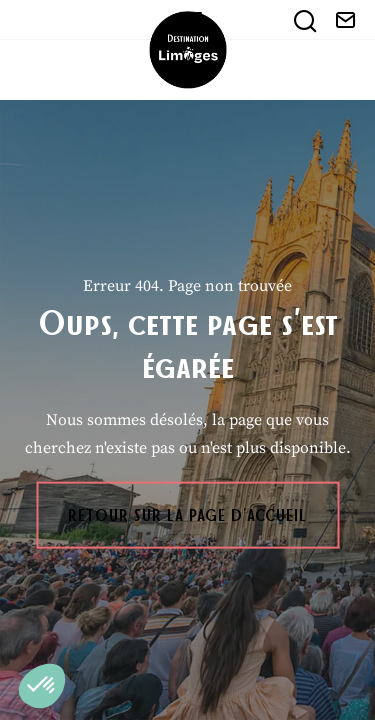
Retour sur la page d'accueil (187, 515)
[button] (42, 686)
